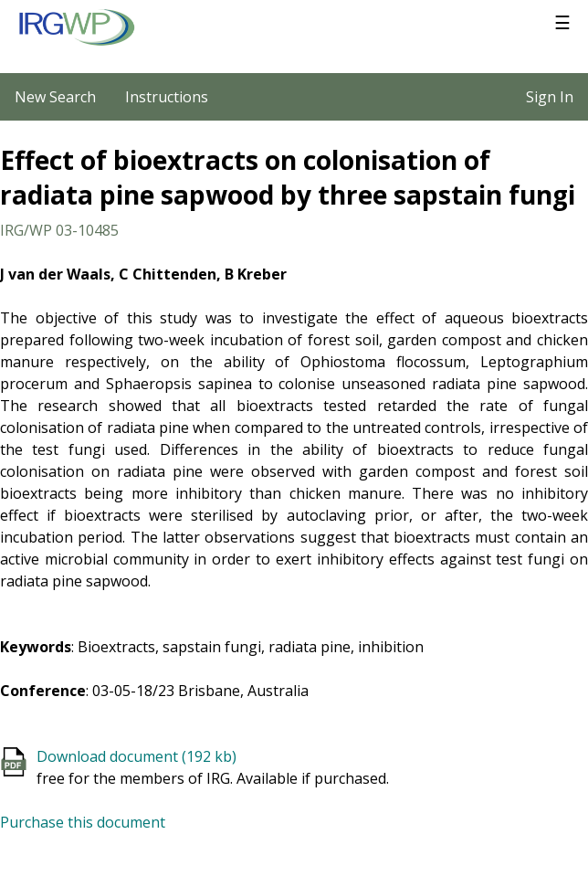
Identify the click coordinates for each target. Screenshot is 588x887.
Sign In (550, 97)
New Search (55, 97)
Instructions (167, 97)
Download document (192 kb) (136, 756)
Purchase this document (83, 822)
